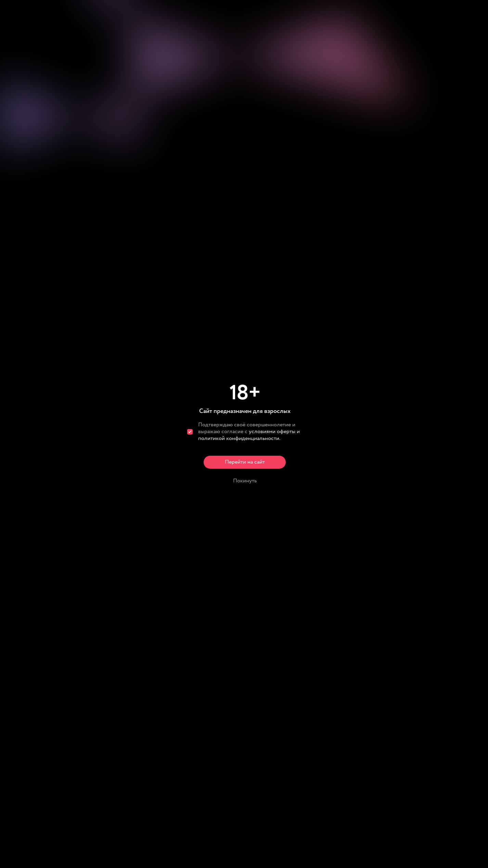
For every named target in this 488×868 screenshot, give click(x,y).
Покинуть (245, 481)
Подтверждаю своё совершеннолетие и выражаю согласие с (249, 432)
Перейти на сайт (245, 462)
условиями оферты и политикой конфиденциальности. (249, 435)
